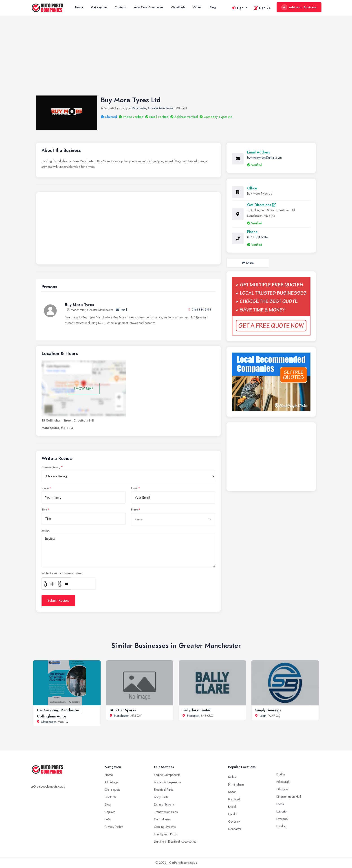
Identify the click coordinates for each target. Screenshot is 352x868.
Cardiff (233, 814)
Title (44, 510)
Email (121, 310)
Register (110, 812)
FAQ (108, 819)
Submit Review (58, 600)
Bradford (234, 799)
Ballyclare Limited (197, 710)
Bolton (232, 792)
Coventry (234, 821)
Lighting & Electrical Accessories (175, 841)
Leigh (263, 716)
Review (46, 531)
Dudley (281, 774)
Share (248, 263)
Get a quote (99, 7)
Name (45, 488)
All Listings (111, 782)
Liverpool (282, 819)
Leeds (280, 804)
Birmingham (236, 784)
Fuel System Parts (165, 834)
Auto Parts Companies (149, 7)
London (281, 826)
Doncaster (235, 829)
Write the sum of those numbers (62, 573)
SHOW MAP (84, 389)
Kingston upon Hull (289, 797)
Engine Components (167, 775)
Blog (213, 7)
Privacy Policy (114, 827)
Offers (197, 7)
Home (79, 7)
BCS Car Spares (123, 710)
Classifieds (178, 7)
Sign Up (262, 8)
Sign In (240, 8)
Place (134, 510)
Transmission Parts (166, 812)
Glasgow (282, 789)
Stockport (193, 716)
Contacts (120, 7)
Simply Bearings (268, 710)
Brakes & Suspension (167, 782)
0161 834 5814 (201, 310)
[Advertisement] (176, 60)
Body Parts (161, 797)
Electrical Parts (163, 790)
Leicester (282, 811)
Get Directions (261, 205)
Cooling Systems (165, 827)
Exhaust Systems (164, 804)
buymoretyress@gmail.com (264, 158)
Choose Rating (51, 467)
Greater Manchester (161, 108)
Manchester (139, 108)
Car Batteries (162, 819)
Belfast (232, 777)
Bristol (232, 807)
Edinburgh (283, 782)
